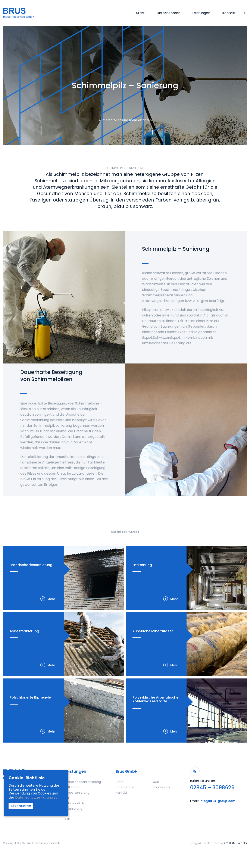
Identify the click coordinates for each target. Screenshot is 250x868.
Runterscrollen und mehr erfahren (125, 120)
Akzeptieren (21, 806)
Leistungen (201, 13)
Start (140, 13)
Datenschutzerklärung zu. (37, 797)
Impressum (161, 787)
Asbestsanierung (77, 793)
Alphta (243, 843)
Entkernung (73, 787)
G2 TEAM (230, 843)
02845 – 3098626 (212, 788)
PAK (67, 819)
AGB (156, 782)
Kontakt (229, 13)
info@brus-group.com (217, 801)
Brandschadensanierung (83, 782)
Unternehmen (168, 13)
